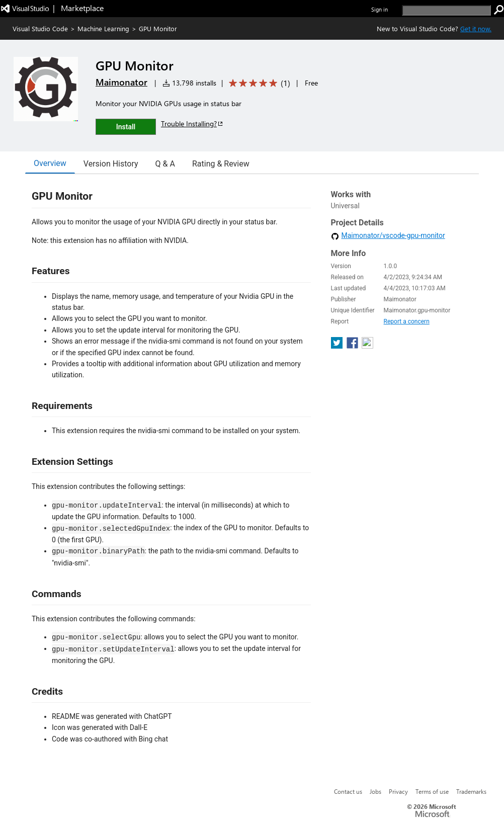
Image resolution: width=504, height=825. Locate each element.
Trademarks (471, 791)
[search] (446, 10)
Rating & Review (221, 164)
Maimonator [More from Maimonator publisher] (121, 82)
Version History (111, 164)
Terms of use (432, 791)
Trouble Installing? (192, 123)
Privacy (398, 791)
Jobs (375, 791)
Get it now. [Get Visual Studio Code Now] (476, 28)
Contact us (348, 791)
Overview (50, 163)
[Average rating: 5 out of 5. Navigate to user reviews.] (258, 83)
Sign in (380, 9)
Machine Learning (103, 28)
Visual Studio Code (40, 28)
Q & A (165, 164)
